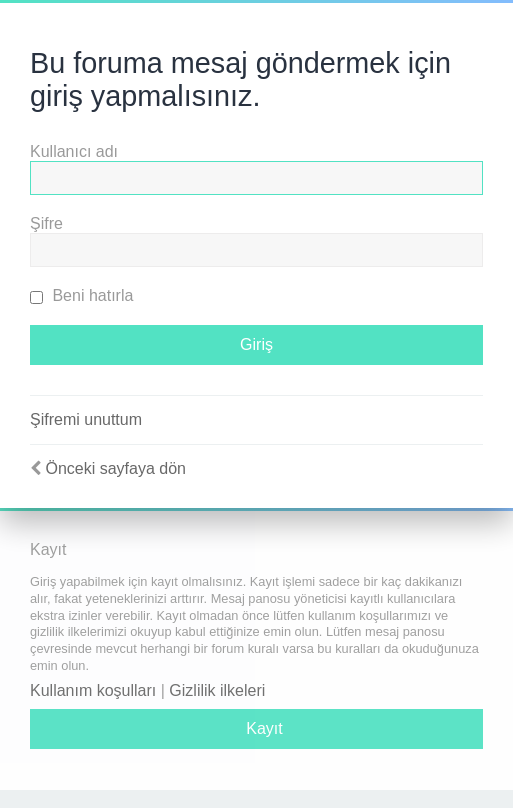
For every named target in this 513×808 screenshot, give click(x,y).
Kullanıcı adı (74, 151)
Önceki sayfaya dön (115, 468)
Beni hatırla (81, 295)
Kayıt (264, 728)
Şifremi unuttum (86, 419)
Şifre (46, 223)
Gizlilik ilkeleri (217, 690)
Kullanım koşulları (93, 690)
